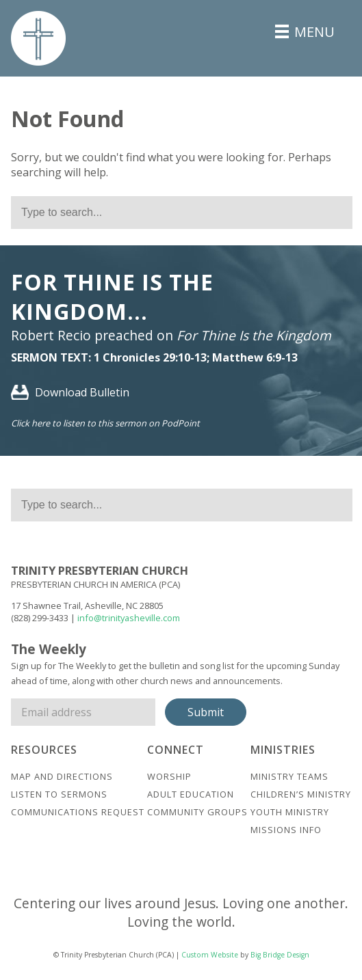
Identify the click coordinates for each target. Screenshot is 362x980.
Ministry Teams (289, 776)
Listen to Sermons (59, 794)
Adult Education (191, 794)
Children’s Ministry (301, 794)
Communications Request (78, 812)
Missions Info (286, 830)
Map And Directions (62, 776)
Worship (169, 776)
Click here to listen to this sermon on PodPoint (105, 423)
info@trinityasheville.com (129, 618)
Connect (176, 750)
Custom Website (210, 955)
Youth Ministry (290, 812)
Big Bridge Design (280, 955)
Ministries (283, 750)
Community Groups (197, 812)
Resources (44, 750)
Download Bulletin (70, 392)
